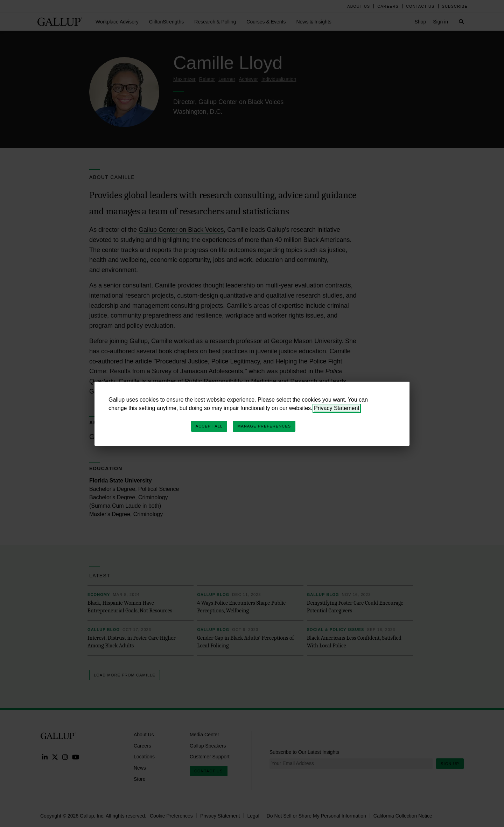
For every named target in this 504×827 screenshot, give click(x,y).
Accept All (209, 426)
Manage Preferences (264, 426)
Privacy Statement (337, 408)
